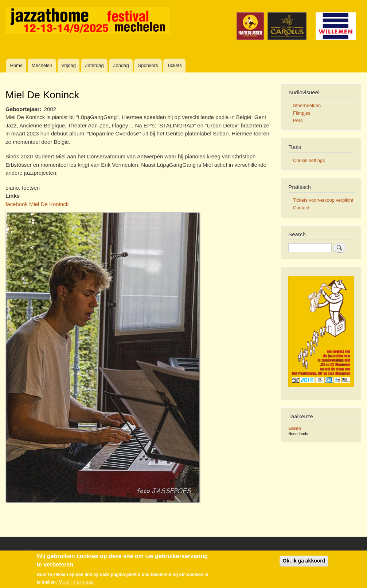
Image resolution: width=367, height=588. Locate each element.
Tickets (174, 65)
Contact (301, 208)
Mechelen (42, 65)
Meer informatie (76, 582)
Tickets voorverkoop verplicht (323, 200)
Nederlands (298, 434)
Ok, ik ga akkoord (304, 561)
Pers (298, 120)
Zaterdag (94, 65)
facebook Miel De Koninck (37, 204)
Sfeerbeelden (307, 105)
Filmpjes (302, 113)
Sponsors (148, 65)
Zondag (121, 65)
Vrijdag (69, 65)
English (294, 428)
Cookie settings (309, 160)
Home (16, 65)
